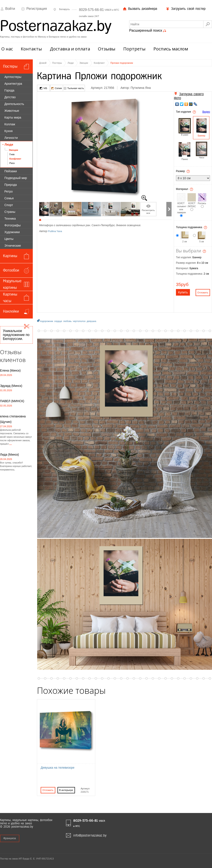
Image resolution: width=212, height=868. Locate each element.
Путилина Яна (141, 88)
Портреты (134, 49)
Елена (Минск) (10, 370)
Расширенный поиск (148, 31)
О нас (7, 49)
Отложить (48, 790)
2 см (184, 242)
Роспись (202, 203)
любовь (67, 321)
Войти (8, 9)
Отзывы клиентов (13, 356)
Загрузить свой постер (186, 9)
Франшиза (10, 838)
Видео (206, 112)
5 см (202, 242)
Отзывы (107, 49)
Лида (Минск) (10, 455)
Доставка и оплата (70, 49)
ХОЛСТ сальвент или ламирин (181, 208)
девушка (91, 321)
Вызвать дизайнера (140, 9)
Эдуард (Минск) (11, 386)
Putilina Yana (55, 231)
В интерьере (66, 790)
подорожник (46, 321)
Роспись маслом (171, 49)
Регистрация (34, 9)
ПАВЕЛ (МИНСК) (12, 401)
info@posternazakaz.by (90, 835)
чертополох (79, 321)
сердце (58, 321)
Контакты (31, 49)
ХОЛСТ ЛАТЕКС (192, 205)
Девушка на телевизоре (58, 768)
